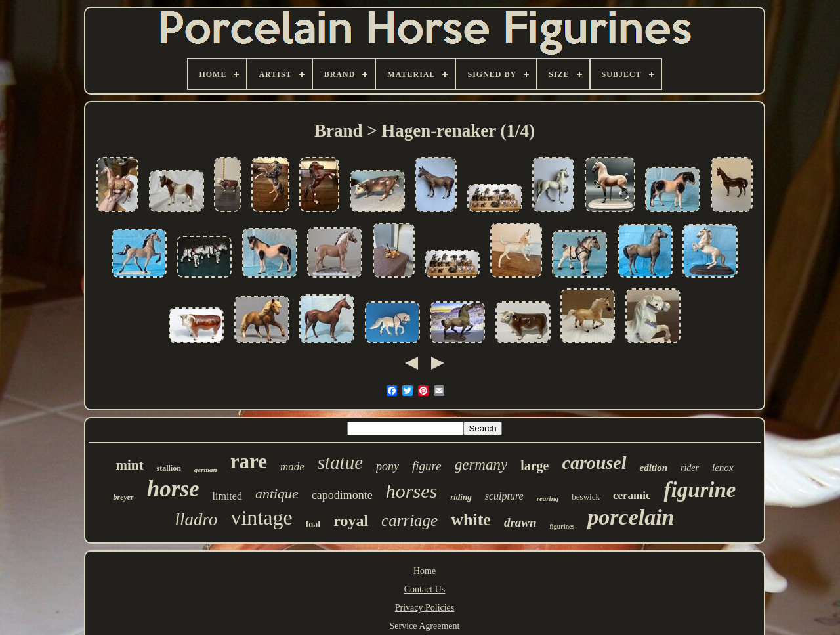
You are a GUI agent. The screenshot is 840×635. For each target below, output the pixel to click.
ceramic (632, 495)
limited (227, 496)
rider (690, 468)
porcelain (631, 517)
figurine (700, 490)
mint (130, 465)
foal (313, 524)
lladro (196, 519)
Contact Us (425, 589)
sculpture (504, 496)
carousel (595, 463)
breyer (123, 497)
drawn (520, 522)
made (292, 467)
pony (388, 466)
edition (654, 468)
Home (425, 571)
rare (249, 461)
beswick (586, 497)
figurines (562, 526)
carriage (409, 520)
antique (277, 493)
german (206, 470)
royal (351, 521)
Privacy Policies (425, 608)
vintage (261, 517)
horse (173, 489)
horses (411, 491)
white (471, 520)
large (535, 466)
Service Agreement (425, 626)
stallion (169, 468)
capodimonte (342, 495)
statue (340, 462)
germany (481, 465)
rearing (548, 498)
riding (461, 497)
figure (427, 466)
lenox (723, 468)
